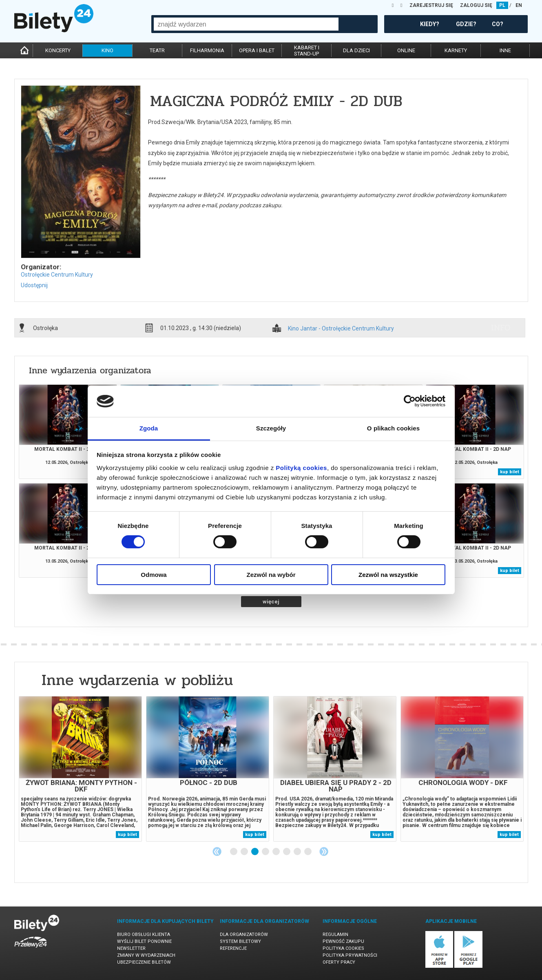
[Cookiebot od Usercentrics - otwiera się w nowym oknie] (410, 401)
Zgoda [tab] (149, 428)
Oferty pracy (339, 962)
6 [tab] (287, 852)
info (501, 328)
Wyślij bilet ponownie (144, 941)
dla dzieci (356, 50)
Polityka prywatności (350, 955)
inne (505, 50)
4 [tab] (266, 852)
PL (502, 5)
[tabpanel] (80, 769)
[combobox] (246, 24)
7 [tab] (298, 852)
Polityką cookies (301, 468)
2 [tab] (245, 852)
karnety (456, 50)
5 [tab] (277, 852)
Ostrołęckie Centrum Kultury (57, 275)
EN (519, 5)
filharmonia (207, 50)
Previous (217, 851)
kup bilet (510, 472)
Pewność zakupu (343, 941)
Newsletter (131, 948)
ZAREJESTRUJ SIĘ (431, 5)
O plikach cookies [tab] (393, 428)
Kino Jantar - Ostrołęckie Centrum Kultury (341, 329)
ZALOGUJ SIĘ (476, 5)
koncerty (58, 50)
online (406, 50)
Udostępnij (34, 285)
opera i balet (257, 50)
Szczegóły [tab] (271, 428)
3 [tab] (255, 852)
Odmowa (154, 575)
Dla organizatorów (244, 935)
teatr (157, 50)
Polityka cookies (343, 948)
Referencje (233, 948)
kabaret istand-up (307, 51)
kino (107, 50)
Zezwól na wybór (271, 575)
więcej (271, 602)
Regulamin (335, 935)
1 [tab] (234, 852)
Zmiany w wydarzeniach (146, 955)
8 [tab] (308, 852)
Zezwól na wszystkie (388, 575)
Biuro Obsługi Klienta (144, 935)
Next (324, 851)
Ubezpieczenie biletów (144, 962)
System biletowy (240, 941)
